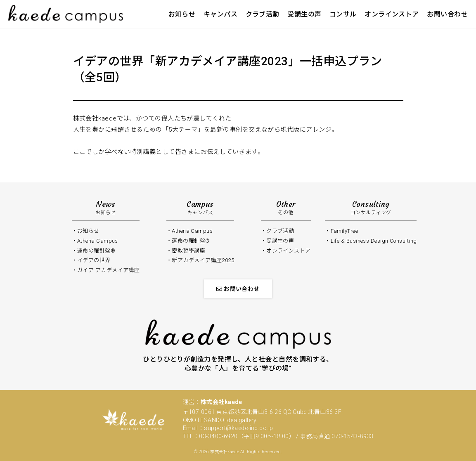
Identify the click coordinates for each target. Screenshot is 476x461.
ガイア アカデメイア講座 (108, 270)
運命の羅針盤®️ (96, 251)
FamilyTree (345, 231)
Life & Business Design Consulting (374, 241)
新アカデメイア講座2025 (203, 260)
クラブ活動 (263, 14)
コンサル (343, 14)
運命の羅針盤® (191, 241)
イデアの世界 (94, 260)
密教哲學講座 (188, 251)
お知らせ (182, 14)
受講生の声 (304, 14)
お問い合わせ (447, 14)
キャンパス (220, 14)
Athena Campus (98, 241)
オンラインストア (392, 14)
